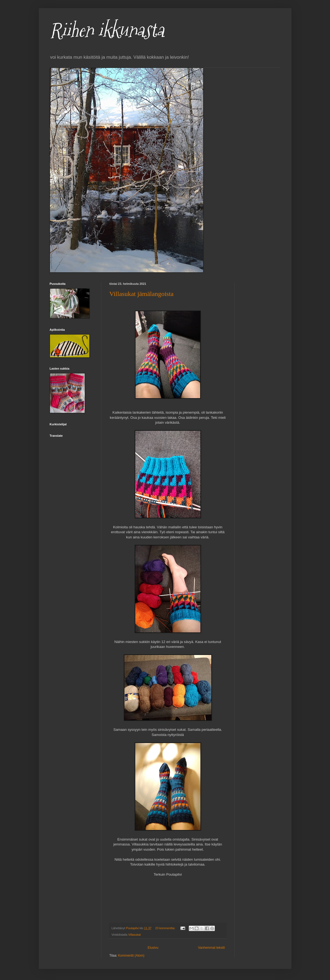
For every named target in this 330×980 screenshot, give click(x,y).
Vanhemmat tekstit (211, 948)
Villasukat (134, 935)
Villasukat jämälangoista (142, 294)
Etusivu (153, 948)
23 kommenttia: (166, 928)
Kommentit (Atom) (131, 956)
